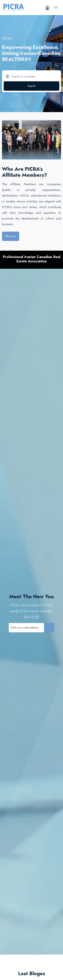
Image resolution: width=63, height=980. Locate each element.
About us (11, 236)
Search (32, 86)
